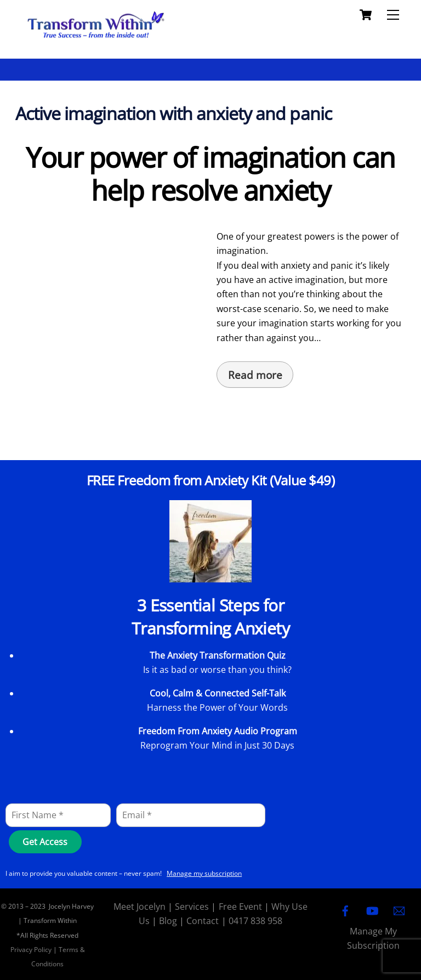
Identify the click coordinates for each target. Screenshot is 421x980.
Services (192, 907)
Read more (255, 375)
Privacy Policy (31, 950)
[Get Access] (45, 842)
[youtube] (372, 909)
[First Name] (58, 815)
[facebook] (345, 909)
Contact (203, 921)
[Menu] (393, 15)
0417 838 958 (255, 921)
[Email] (191, 815)
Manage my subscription (204, 873)
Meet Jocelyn (140, 907)
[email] (399, 909)
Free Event (240, 907)
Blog (168, 921)
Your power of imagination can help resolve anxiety (210, 174)
